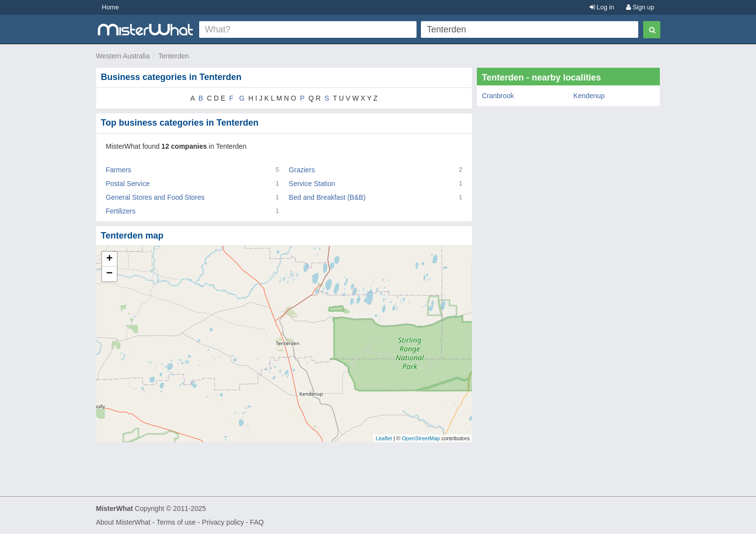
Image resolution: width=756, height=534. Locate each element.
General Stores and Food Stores (156, 197)
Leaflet (384, 438)
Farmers (119, 170)
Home (111, 7)
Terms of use (176, 522)
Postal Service (128, 184)
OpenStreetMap (421, 438)
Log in (602, 7)
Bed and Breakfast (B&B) (327, 197)
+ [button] (109, 259)
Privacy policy (223, 522)
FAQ (257, 522)
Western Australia (123, 56)
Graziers (302, 170)
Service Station (312, 184)
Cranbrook (498, 96)
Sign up (640, 7)
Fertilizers (121, 211)
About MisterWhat (123, 522)
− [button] (109, 274)
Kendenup (589, 96)
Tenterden (174, 56)
